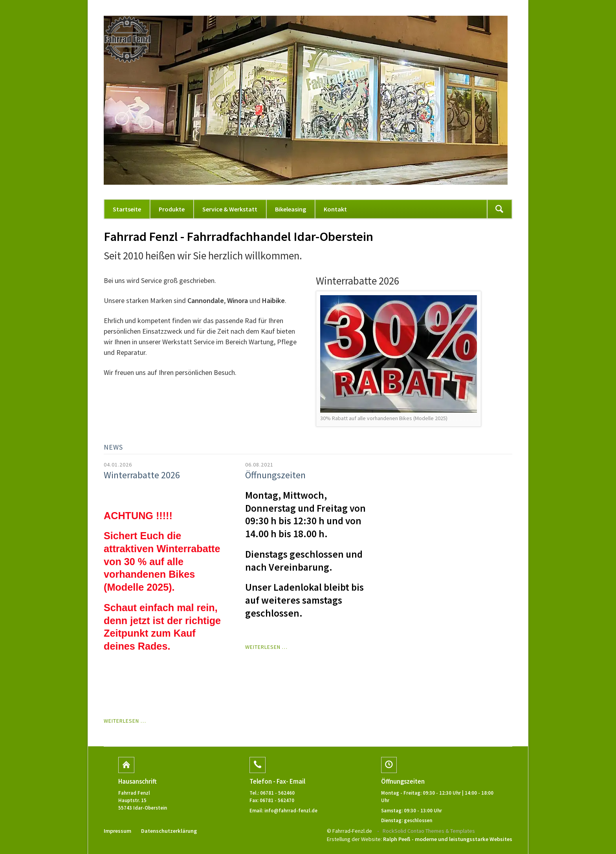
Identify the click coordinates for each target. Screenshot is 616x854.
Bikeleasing (291, 209)
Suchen (499, 209)
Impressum (117, 831)
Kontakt (335, 209)
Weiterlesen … (125, 721)
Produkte (172, 209)
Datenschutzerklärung (169, 831)
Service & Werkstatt (230, 209)
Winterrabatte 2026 (142, 475)
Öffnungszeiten (275, 475)
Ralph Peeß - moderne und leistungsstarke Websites (448, 839)
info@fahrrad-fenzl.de (291, 810)
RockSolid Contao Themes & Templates (429, 831)
